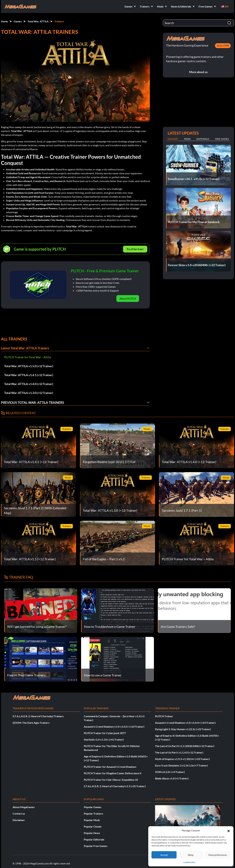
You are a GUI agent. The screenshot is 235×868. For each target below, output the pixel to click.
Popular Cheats (93, 826)
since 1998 (223, 45)
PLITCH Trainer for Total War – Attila (28, 357)
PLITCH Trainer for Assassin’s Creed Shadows (110, 767)
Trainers (59, 21)
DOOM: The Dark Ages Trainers (31, 723)
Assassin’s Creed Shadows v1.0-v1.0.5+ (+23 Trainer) (114, 727)
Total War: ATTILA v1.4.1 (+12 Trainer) (29, 375)
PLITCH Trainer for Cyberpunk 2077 (105, 733)
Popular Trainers (93, 813)
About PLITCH (128, 298)
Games (18, 21)
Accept (164, 855)
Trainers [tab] (173, 139)
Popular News (92, 833)
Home (4, 21)
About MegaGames (24, 807)
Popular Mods (92, 820)
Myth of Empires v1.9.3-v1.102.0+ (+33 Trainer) (182, 759)
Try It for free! (135, 249)
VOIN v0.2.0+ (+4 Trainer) (170, 772)
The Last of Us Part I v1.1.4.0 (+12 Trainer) (179, 752)
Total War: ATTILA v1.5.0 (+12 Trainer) (29, 366)
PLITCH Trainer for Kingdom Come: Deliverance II (113, 773)
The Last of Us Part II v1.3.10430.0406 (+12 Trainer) (185, 746)
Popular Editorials (94, 839)
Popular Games (93, 807)
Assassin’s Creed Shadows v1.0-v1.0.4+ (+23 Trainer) (185, 723)
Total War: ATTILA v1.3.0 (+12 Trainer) (29, 393)
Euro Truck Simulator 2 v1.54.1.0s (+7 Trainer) (181, 765)
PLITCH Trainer (164, 716)
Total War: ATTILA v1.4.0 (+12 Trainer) (29, 384)
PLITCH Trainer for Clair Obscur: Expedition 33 (111, 780)
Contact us (19, 813)
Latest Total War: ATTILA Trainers (25, 348)
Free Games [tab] (222, 139)
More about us (198, 72)
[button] (229, 830)
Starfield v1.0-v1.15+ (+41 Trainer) (104, 739)
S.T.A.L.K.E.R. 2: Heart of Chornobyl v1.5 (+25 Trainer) (115, 786)
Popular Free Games (96, 846)
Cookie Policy (189, 862)
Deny (191, 855)
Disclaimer (19, 820)
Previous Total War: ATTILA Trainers (33, 402)
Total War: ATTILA (38, 21)
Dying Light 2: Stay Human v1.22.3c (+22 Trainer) (183, 729)
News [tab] (187, 139)
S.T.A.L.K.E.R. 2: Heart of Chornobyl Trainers (38, 716)
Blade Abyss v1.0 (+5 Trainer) (172, 778)
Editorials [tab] (203, 139)
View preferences (218, 855)
